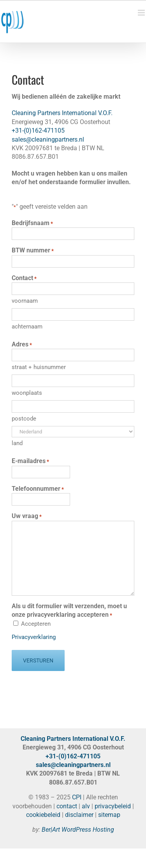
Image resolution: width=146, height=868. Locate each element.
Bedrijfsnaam (32, 223)
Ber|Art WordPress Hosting (78, 830)
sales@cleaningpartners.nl (48, 139)
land (17, 443)
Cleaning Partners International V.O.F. (62, 113)
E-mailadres (30, 461)
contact (67, 806)
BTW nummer (33, 250)
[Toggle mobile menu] (142, 13)
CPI (77, 797)
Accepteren (36, 624)
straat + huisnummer (39, 367)
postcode (24, 419)
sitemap (109, 815)
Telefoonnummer (38, 489)
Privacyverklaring (34, 637)
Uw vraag (27, 516)
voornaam (25, 301)
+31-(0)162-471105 (38, 130)
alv (86, 806)
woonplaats (27, 393)
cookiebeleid (43, 815)
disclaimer (79, 815)
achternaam (27, 327)
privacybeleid (113, 806)
